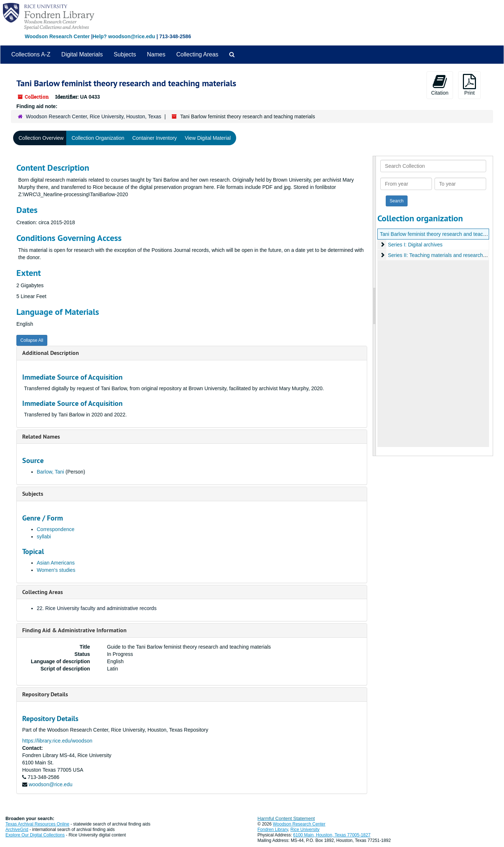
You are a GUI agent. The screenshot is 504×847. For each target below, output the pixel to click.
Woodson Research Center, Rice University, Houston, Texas (94, 116)
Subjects (125, 54)
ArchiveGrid (17, 830)
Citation (440, 85)
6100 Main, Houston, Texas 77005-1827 (332, 835)
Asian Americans (56, 563)
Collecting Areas (197, 54)
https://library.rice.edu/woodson (57, 741)
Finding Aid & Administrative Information (74, 630)
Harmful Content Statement (286, 818)
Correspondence (56, 529)
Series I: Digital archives (415, 245)
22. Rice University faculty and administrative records (97, 608)
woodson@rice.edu (51, 784)
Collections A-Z (31, 54)
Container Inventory (154, 138)
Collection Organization (98, 138)
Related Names (41, 437)
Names (156, 54)
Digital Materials (82, 54)
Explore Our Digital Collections (35, 835)
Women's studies (56, 570)
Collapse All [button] (32, 340)
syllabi (44, 537)
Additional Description (51, 353)
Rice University (305, 830)
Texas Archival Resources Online (37, 824)
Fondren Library (273, 830)
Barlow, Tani (50, 472)
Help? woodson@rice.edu (124, 36)
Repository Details (45, 694)
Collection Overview (41, 138)
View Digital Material (208, 138)
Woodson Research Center (57, 36)
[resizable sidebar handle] (374, 306)
